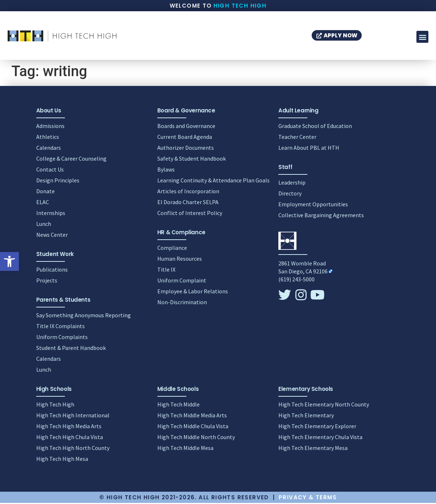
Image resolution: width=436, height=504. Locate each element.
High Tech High (240, 6)
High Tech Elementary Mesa (313, 449)
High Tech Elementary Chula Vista (320, 438)
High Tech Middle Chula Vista (193, 427)
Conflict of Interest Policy (190, 214)
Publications (52, 270)
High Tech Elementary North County (324, 405)
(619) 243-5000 (296, 280)
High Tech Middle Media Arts (192, 416)
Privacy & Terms (308, 498)
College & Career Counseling (71, 160)
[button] (9, 261)
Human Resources (180, 260)
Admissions (50, 127)
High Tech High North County (73, 449)
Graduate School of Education (315, 127)
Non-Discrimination (182, 303)
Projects (47, 281)
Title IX (166, 270)
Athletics (48, 138)
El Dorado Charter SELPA (188, 203)
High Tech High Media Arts (69, 427)
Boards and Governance (186, 127)
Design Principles (58, 181)
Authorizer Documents (186, 149)
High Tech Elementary (306, 416)
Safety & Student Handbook (192, 160)
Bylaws (166, 170)
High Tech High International (73, 416)
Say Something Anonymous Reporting (84, 316)
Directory (290, 194)
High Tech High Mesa (62, 460)
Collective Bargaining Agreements (321, 216)
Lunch (44, 225)
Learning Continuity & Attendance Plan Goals (213, 181)
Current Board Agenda (185, 138)
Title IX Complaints (61, 327)
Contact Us (50, 170)
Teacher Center (297, 138)
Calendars (49, 149)
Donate (45, 192)
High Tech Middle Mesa (185, 449)
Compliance (172, 249)
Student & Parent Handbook (71, 349)
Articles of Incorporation (188, 192)
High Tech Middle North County (196, 438)
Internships (51, 214)
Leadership (292, 183)
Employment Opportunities (313, 205)
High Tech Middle (178, 405)
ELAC (43, 203)
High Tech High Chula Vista (70, 438)
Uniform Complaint (182, 281)
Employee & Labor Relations (193, 292)
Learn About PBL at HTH (309, 149)
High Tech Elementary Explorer (317, 427)
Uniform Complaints (62, 338)
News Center (52, 236)
